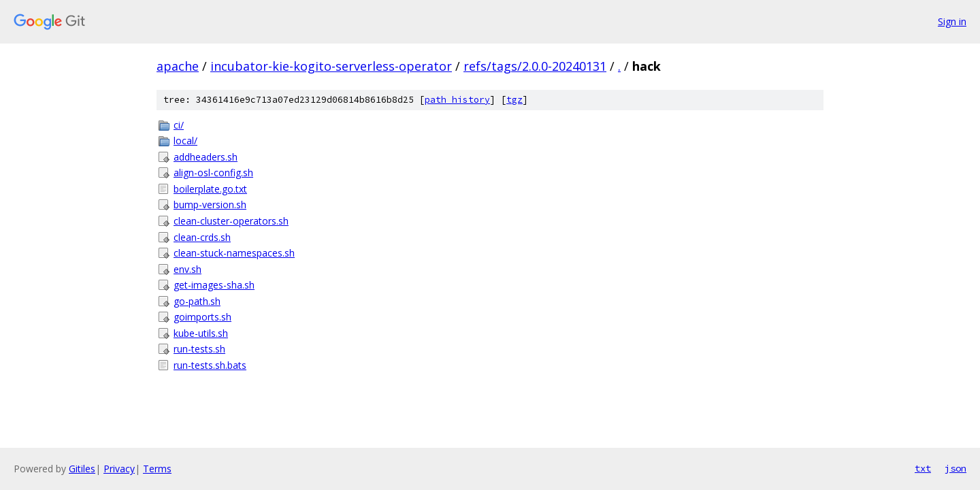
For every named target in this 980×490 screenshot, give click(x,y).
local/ (185, 141)
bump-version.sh (210, 205)
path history (457, 100)
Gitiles (82, 469)
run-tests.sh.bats (210, 365)
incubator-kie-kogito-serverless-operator (331, 66)
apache (178, 66)
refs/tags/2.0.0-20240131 (535, 66)
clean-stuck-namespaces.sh (234, 253)
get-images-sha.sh (214, 285)
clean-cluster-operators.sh (231, 221)
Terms (157, 469)
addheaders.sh (206, 157)
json (955, 468)
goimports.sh (202, 317)
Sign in (952, 21)
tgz (514, 100)
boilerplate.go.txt (210, 189)
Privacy (119, 469)
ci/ (179, 125)
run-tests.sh (199, 349)
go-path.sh (197, 301)
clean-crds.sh (202, 237)
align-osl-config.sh (213, 173)
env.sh (187, 269)
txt (923, 468)
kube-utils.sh (201, 333)
